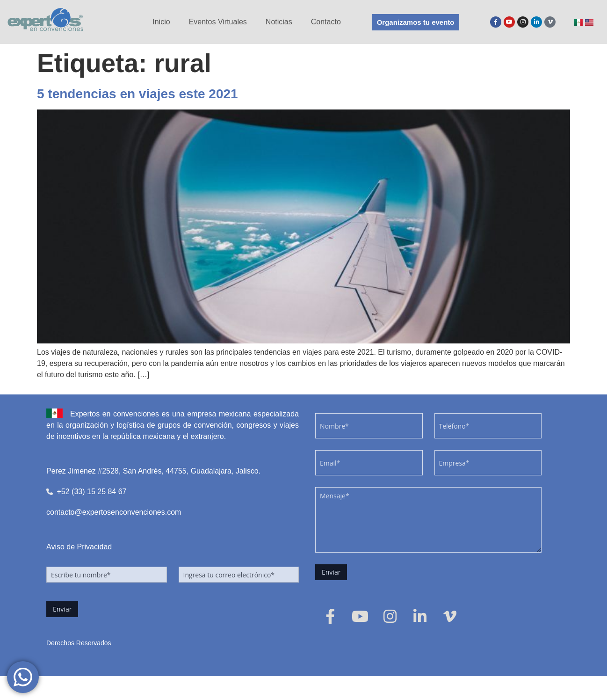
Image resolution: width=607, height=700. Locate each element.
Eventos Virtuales (218, 22)
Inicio (161, 22)
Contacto (326, 22)
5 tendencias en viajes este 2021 (137, 94)
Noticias (279, 22)
